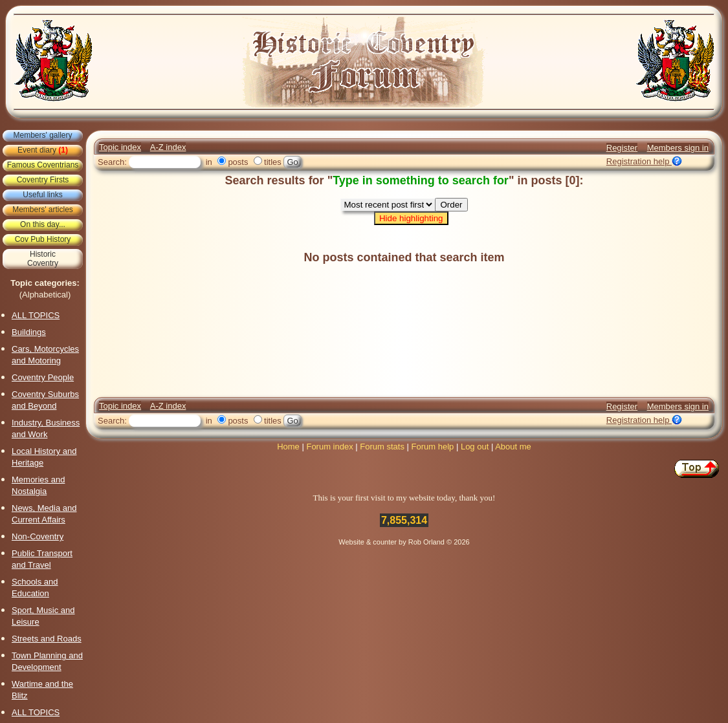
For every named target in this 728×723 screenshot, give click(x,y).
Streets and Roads (47, 639)
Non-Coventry (38, 536)
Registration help (644, 161)
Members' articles (43, 210)
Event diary (43, 150)
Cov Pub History (43, 239)
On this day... (43, 224)
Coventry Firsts (43, 180)
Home (288, 447)
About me (513, 447)
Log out (475, 447)
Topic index (120, 147)
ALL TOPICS (36, 315)
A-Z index (168, 147)
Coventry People (43, 377)
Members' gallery (43, 135)
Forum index (329, 447)
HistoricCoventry (43, 259)
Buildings (29, 332)
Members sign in (678, 148)
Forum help (433, 447)
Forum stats (382, 447)
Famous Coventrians (43, 165)
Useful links (42, 195)
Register (622, 148)
